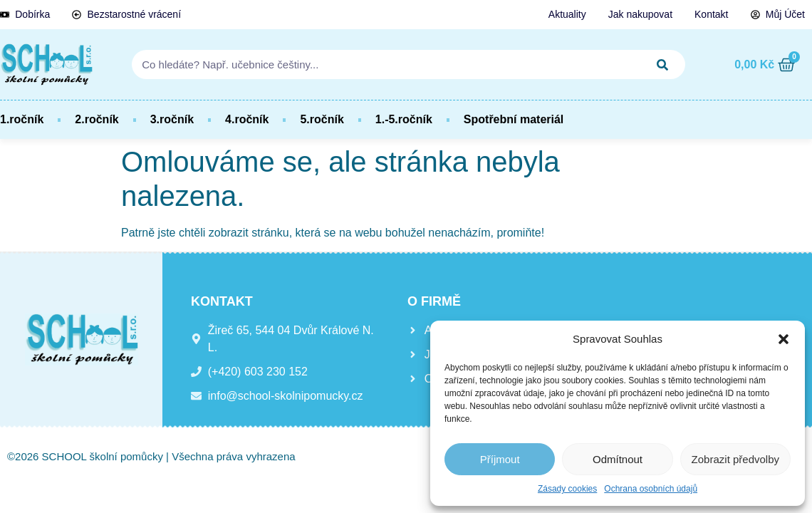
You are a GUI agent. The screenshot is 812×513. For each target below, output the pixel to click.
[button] (784, 339)
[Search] (662, 64)
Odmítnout (618, 459)
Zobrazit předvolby (735, 459)
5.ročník (322, 119)
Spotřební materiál (514, 119)
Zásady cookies (567, 489)
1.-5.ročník (404, 119)
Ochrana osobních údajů (651, 489)
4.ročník (247, 119)
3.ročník (172, 119)
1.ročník (22, 119)
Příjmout (500, 459)
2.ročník (97, 119)
